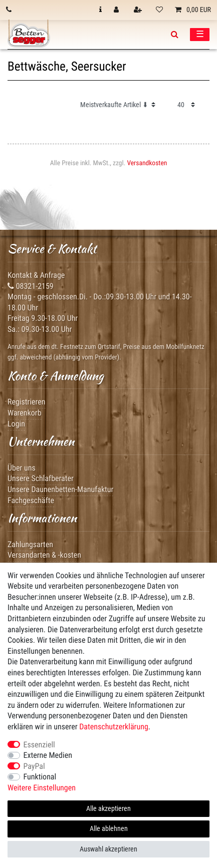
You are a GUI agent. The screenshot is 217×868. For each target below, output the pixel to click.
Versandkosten (147, 163)
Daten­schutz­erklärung (114, 727)
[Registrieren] (139, 10)
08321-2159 (31, 286)
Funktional (40, 777)
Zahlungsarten (30, 544)
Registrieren (27, 402)
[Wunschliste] (159, 10)
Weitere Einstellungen (42, 788)
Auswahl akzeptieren (109, 849)
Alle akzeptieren (109, 808)
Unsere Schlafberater (41, 478)
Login (16, 424)
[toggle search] (175, 35)
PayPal (34, 766)
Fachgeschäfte (31, 500)
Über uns (22, 468)
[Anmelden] (117, 10)
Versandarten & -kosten (44, 555)
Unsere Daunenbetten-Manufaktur (60, 489)
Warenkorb (25, 413)
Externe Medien (48, 755)
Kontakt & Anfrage (36, 275)
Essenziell (39, 745)
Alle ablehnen (109, 828)
